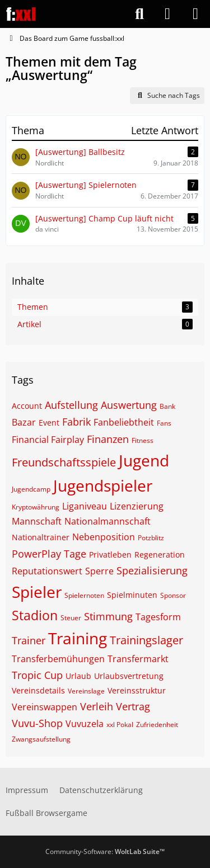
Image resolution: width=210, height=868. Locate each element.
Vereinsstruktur (137, 690)
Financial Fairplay (48, 440)
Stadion (35, 615)
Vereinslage (86, 691)
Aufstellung (71, 405)
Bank (167, 406)
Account (27, 406)
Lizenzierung (137, 506)
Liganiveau (85, 506)
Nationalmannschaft (108, 521)
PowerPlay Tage (49, 554)
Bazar (24, 422)
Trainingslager (146, 640)
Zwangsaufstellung (41, 739)
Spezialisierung (152, 570)
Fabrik (76, 422)
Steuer (71, 618)
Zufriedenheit (157, 725)
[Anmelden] (167, 14)
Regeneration (160, 555)
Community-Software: (105, 852)
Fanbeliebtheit (124, 422)
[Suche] (139, 14)
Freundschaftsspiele (64, 462)
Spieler (37, 592)
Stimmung (108, 616)
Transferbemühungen (58, 659)
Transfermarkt (138, 659)
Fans (164, 423)
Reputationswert (47, 571)
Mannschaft (37, 521)
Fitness (143, 440)
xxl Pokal (120, 725)
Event (49, 423)
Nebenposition (104, 537)
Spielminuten (132, 595)
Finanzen (108, 439)
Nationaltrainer (41, 537)
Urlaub (78, 676)
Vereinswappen (45, 707)
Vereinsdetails (38, 690)
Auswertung (129, 405)
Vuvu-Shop (37, 723)
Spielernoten (84, 595)
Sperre (99, 571)
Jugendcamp (31, 489)
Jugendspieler (103, 485)
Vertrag (133, 706)
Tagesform (158, 617)
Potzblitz (151, 538)
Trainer (29, 640)
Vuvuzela (85, 724)
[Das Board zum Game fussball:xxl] (21, 14)
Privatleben (110, 555)
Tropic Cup (37, 675)
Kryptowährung (36, 507)
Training (78, 638)
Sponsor (173, 595)
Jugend (144, 460)
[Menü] (195, 14)
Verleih (97, 706)
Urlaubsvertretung (129, 676)
